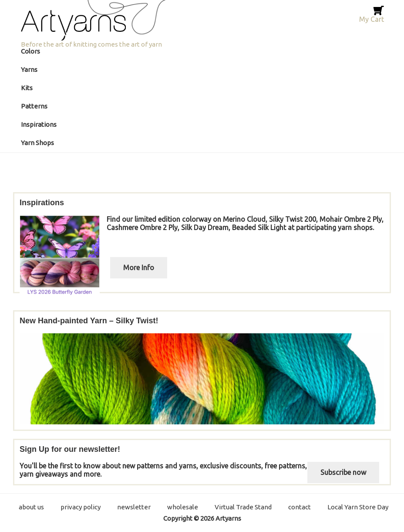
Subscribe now (343, 472)
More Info (139, 268)
